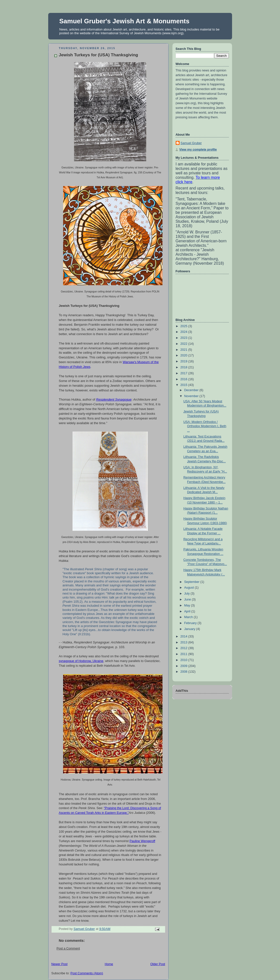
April (188, 611)
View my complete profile (198, 150)
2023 (184, 338)
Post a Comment (68, 948)
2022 (184, 344)
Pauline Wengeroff (142, 841)
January (190, 629)
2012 (184, 648)
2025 (184, 326)
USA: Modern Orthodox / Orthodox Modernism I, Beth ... (205, 426)
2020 (184, 355)
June (188, 600)
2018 (184, 367)
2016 (184, 379)
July (187, 594)
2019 (184, 361)
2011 (184, 654)
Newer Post (60, 964)
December (192, 390)
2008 (184, 672)
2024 (184, 332)
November (192, 396)
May (187, 605)
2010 (184, 660)
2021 (184, 350)
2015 (184, 385)
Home (109, 964)
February (191, 623)
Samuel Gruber (191, 143)
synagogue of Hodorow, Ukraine (81, 661)
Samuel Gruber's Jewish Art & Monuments (124, 21)
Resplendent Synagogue (114, 399)
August (189, 588)
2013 (184, 642)
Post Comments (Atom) (87, 973)
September (192, 582)
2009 (184, 666)
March (189, 617)
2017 (184, 373)
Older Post (158, 964)
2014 (184, 636)
